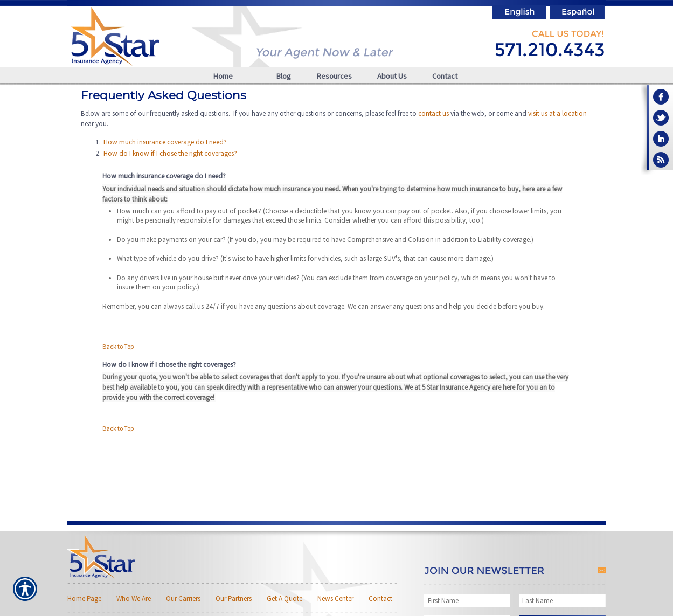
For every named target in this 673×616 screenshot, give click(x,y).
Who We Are (134, 598)
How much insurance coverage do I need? (165, 142)
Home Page (84, 598)
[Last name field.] (563, 601)
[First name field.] (469, 601)
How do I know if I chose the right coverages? (170, 153)
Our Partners (234, 598)
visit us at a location (557, 113)
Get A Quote (285, 598)
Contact (380, 598)
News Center (335, 598)
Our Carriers (183, 598)
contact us (433, 113)
